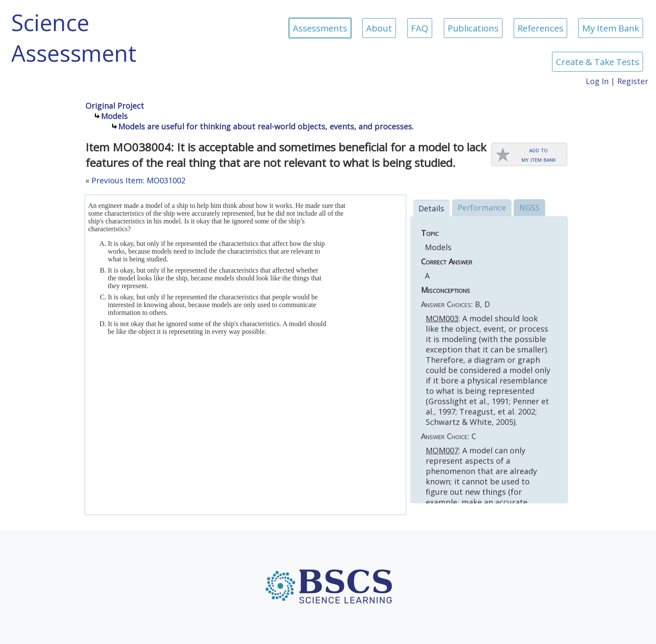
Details (431, 208)
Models (114, 116)
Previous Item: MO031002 (138, 180)
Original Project (115, 106)
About (379, 28)
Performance (482, 207)
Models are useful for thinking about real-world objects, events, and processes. (266, 126)
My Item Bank (611, 28)
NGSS (529, 207)
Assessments (320, 28)
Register (633, 81)
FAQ (420, 28)
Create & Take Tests (598, 62)
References (540, 28)
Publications (473, 28)
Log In (597, 81)
